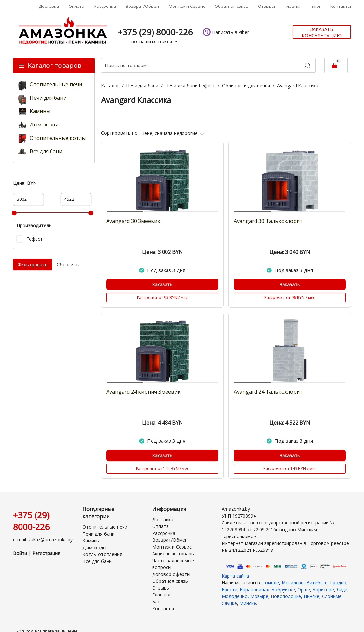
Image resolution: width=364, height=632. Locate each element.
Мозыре (259, 596)
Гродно (338, 583)
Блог (316, 6)
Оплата (77, 6)
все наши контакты (155, 42)
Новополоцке (286, 596)
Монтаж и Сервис (187, 6)
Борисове (323, 589)
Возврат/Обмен (142, 6)
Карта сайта (235, 576)
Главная (293, 6)
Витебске (317, 583)
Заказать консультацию (322, 32)
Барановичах (254, 589)
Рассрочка (105, 6)
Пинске (312, 596)
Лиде (342, 589)
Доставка (49, 6)
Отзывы (267, 6)
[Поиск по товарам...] (208, 65)
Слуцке (229, 603)
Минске (248, 603)
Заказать (162, 284)
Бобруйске (283, 589)
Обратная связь (232, 6)
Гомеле (271, 583)
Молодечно (235, 596)
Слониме (332, 596)
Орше (304, 589)
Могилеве (293, 583)
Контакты (341, 6)
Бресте (229, 589)
